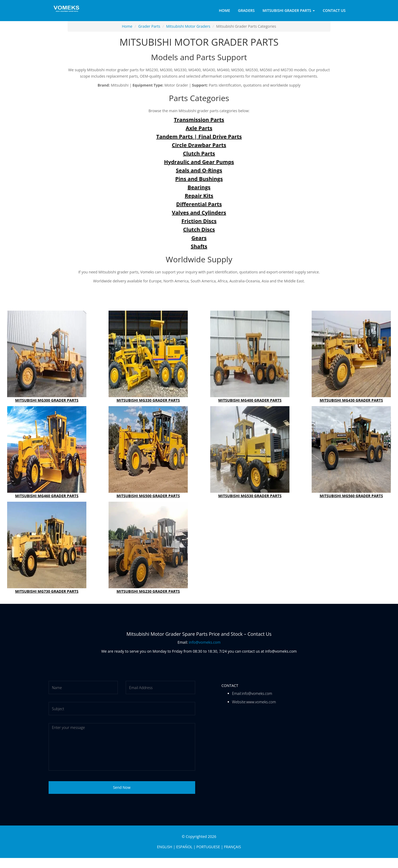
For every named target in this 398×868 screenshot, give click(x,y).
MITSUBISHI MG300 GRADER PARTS (47, 400)
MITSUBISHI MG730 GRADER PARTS (47, 591)
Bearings (199, 187)
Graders (246, 10)
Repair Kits (199, 196)
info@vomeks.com (205, 642)
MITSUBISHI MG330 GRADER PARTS (148, 400)
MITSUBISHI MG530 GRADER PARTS (250, 496)
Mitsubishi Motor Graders (188, 26)
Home (224, 10)
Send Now (122, 787)
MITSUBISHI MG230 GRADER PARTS (148, 591)
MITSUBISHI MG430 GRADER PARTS (351, 400)
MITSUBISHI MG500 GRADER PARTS (148, 496)
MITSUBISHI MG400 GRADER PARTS (250, 400)
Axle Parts (199, 128)
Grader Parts (149, 26)
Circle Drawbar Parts (199, 145)
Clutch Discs (199, 229)
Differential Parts (199, 204)
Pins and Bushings (199, 179)
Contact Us (334, 10)
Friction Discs (199, 221)
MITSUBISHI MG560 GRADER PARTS (351, 496)
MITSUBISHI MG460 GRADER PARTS (47, 496)
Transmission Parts (199, 120)
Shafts (199, 246)
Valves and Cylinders (199, 213)
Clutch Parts (199, 153)
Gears (199, 238)
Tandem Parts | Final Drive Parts (199, 137)
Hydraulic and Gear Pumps (199, 162)
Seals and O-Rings (199, 170)
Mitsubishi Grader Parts (289, 10)
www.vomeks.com (261, 702)
